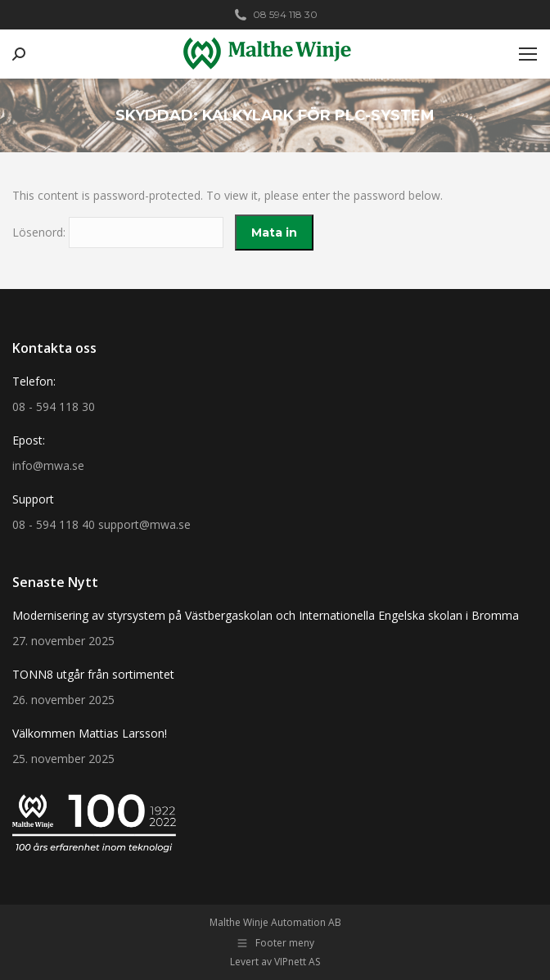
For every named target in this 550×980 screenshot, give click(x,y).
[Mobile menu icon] (528, 54)
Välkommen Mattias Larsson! (90, 733)
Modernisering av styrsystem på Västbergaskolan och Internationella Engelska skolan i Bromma (266, 615)
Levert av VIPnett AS (275, 962)
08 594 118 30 (275, 15)
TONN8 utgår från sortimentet (93, 674)
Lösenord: (118, 232)
